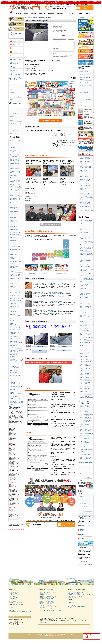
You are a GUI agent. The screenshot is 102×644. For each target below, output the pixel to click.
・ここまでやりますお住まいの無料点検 (47, 596)
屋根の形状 (12, 238)
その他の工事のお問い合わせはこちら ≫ (51, 120)
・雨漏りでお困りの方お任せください (47, 597)
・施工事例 (11, 608)
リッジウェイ (13, 127)
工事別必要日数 (83, 349)
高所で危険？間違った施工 (16, 376)
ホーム (26, 17)
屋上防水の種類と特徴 (15, 168)
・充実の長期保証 (12, 599)
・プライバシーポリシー (73, 605)
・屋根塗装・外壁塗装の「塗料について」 (77, 596)
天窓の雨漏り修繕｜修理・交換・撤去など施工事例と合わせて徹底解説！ (17, 388)
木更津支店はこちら (89, 564)
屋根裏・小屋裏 (13, 254)
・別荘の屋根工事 (43, 608)
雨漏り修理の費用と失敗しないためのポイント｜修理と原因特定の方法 (86, 255)
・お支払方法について (13, 601)
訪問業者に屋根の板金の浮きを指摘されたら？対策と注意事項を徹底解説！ (86, 198)
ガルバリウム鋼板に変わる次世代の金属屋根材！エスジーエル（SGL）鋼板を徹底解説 (17, 366)
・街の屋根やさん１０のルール (15, 595)
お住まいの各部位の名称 (15, 141)
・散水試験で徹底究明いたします (46, 599)
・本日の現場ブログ (13, 610)
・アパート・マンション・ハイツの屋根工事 (48, 606)
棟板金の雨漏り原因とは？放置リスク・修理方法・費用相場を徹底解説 (47, 292)
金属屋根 (12, 93)
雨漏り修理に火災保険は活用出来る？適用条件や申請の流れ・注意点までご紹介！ (86, 249)
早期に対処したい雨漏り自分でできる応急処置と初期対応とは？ (86, 398)
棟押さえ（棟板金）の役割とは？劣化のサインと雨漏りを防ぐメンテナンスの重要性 (50, 283)
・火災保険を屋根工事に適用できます (47, 604)
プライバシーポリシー (84, 510)
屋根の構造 (12, 147)
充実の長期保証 (83, 103)
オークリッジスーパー (15, 130)
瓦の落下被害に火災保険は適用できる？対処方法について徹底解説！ (86, 243)
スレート (12, 86)
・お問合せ (70, 608)
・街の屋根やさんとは (13, 592)
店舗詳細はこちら (29, 200)
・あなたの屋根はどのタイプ (74, 594)
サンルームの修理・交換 (85, 454)
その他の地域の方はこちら (62, 273)
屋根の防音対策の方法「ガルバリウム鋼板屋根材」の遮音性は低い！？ (86, 260)
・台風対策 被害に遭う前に (45, 600)
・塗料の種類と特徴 (72, 597)
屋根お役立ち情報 (84, 357)
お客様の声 (31, 17)
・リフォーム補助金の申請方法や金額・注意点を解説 (50, 610)
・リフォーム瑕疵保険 (13, 597)
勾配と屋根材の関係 (14, 271)
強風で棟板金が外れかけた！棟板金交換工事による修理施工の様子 (63, 326)
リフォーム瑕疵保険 (84, 93)
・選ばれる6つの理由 (13, 594)
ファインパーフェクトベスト (86, 477)
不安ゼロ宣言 (83, 89)
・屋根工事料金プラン (44, 595)
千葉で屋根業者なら (84, 507)
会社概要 (82, 497)
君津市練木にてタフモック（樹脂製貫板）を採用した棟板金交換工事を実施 (38, 327)
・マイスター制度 (12, 600)
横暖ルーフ (12, 120)
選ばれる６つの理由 (84, 82)
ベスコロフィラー (84, 474)
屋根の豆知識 (13, 311)
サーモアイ (82, 470)
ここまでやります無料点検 (85, 99)
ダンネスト (82, 481)
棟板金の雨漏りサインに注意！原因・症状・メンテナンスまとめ (46, 310)
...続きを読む (61, 288)
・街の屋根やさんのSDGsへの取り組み (17, 603)
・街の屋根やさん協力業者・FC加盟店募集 (77, 607)
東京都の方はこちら (31, 273)
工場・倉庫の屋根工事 (84, 438)
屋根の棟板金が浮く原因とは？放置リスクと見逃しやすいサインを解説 (47, 301)
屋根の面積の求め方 (14, 230)
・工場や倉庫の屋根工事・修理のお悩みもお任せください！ (52, 609)
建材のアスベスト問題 (15, 296)
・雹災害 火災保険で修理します (46, 601)
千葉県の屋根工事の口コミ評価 (86, 211)
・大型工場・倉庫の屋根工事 (45, 605)
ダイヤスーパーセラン (84, 467)
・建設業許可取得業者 (73, 604)
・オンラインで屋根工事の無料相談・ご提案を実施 (79, 592)
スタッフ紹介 (83, 500)
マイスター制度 (83, 106)
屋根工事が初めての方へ (85, 71)
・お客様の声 (11, 609)
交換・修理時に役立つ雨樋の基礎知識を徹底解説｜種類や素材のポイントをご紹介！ (17, 403)
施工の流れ (82, 96)
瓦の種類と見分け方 (14, 283)
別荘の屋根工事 (83, 446)
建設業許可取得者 (84, 503)
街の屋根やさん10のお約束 (85, 86)
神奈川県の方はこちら (46, 273)
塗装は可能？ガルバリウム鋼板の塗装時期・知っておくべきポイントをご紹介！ (17, 361)
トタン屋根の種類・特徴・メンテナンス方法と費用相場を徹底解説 (86, 280)
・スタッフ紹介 (71, 603)
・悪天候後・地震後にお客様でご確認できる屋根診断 (79, 595)
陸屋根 (12, 99)
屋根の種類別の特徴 (14, 144)
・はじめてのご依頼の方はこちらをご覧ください (49, 592)
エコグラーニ (13, 117)
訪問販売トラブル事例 (84, 193)
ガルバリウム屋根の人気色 (85, 342)
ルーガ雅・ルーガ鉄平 (15, 113)
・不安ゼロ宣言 (12, 596)
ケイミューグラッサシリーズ (16, 134)
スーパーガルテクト (14, 110)
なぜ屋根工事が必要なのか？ (86, 221)
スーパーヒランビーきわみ (16, 123)
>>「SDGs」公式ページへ (14, 528)
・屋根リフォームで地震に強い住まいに (47, 603)
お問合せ (82, 513)
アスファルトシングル (15, 96)
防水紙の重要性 (13, 304)
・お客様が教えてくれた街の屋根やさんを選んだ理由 (20, 612)
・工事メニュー (42, 594)
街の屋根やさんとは (84, 75)
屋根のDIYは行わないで (15, 379)
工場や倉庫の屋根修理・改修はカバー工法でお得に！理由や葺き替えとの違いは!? (86, 416)
